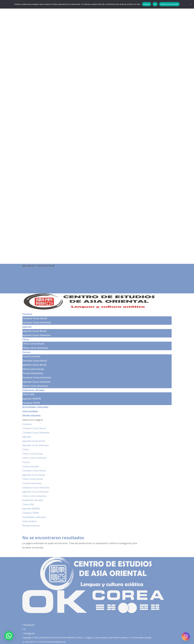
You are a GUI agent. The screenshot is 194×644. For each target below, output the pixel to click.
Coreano (27, 314)
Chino (26, 339)
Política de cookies (31, 618)
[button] (7, 636)
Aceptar (147, 4)
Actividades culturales (35, 407)
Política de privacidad (32, 615)
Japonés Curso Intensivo (36, 335)
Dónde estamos (31, 415)
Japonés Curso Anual (34, 331)
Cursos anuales (31, 356)
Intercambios (30, 411)
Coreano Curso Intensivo (37, 322)
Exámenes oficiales (34, 390)
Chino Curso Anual (33, 344)
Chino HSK (28, 394)
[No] (191, 4)
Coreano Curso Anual (35, 318)
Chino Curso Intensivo (35, 348)
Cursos (26, 352)
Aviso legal (27, 621)
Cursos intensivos (33, 373)
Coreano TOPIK (31, 403)
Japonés (27, 327)
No (155, 4)
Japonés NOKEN (32, 399)
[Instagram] (186, 636)
